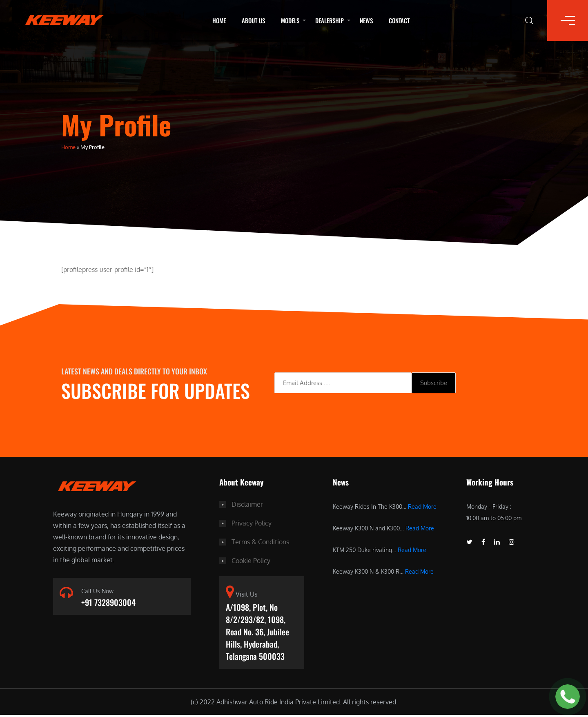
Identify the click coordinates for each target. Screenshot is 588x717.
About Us (253, 20)
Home (219, 20)
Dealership (330, 20)
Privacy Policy (252, 523)
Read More (422, 507)
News (366, 20)
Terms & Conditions (260, 542)
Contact (399, 20)
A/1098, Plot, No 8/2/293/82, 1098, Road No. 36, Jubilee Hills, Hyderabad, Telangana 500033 (257, 633)
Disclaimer (247, 504)
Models (290, 20)
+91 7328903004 (108, 603)
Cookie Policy (251, 561)
